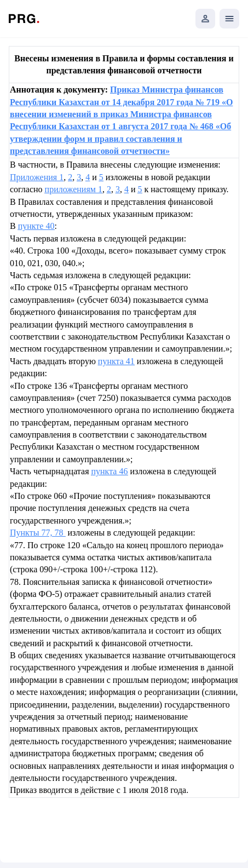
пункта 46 (109, 471)
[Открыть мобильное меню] (229, 19)
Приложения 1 (37, 177)
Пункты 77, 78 (38, 533)
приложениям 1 (74, 189)
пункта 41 (116, 361)
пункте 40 (36, 226)
